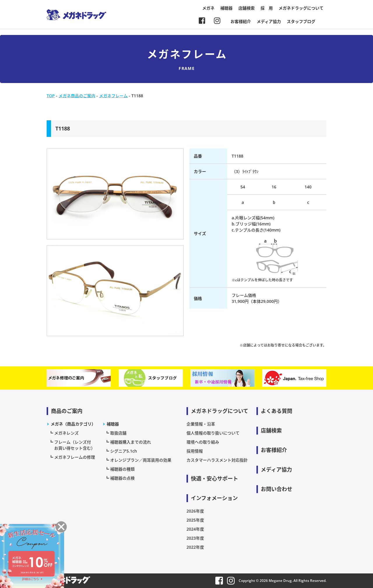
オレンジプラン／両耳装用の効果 (141, 460)
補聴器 (226, 8)
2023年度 (195, 538)
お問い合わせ (277, 489)
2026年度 (195, 511)
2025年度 (195, 520)
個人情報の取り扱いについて (213, 433)
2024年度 (195, 529)
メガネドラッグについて (301, 8)
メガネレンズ (66, 433)
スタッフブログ (301, 21)
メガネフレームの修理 (75, 457)
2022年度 (195, 547)
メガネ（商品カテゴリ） (73, 424)
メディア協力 (269, 21)
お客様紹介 (241, 21)
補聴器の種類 (122, 469)
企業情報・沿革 (201, 424)
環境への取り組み (203, 442)
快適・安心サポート (214, 478)
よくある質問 (277, 411)
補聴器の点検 (122, 478)
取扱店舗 (118, 433)
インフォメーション (214, 498)
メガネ (208, 8)
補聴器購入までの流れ (131, 442)
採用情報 (195, 451)
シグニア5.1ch (124, 451)
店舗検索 (247, 8)
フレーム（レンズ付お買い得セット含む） (75, 445)
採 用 (267, 8)
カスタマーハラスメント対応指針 (217, 460)
